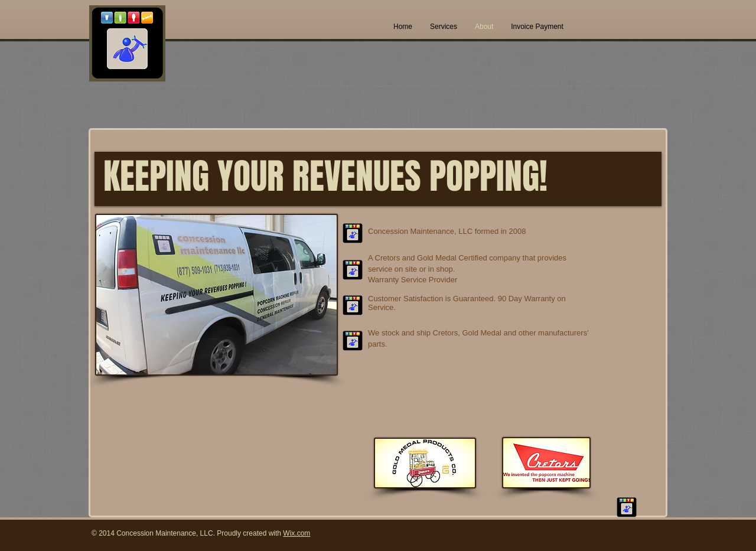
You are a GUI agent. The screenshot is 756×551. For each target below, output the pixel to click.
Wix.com (296, 533)
